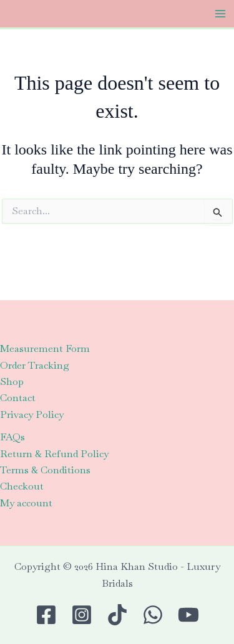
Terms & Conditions (45, 470)
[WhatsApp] (153, 615)
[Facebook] (46, 615)
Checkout (22, 486)
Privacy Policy (32, 414)
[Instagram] (82, 615)
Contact (18, 398)
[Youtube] (188, 615)
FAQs (12, 437)
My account (26, 503)
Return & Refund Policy (54, 454)
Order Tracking (35, 365)
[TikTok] (117, 615)
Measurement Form (45, 348)
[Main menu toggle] (220, 14)
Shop (12, 381)
